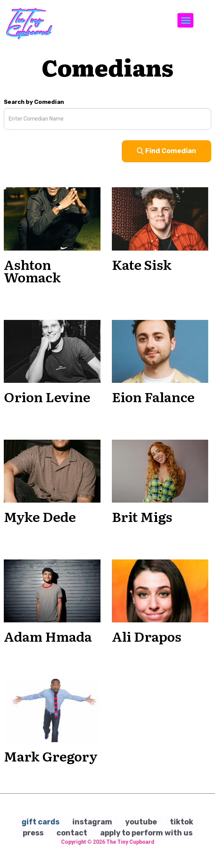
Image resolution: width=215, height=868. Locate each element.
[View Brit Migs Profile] (160, 471)
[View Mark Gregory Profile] (52, 710)
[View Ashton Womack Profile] (52, 219)
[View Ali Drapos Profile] (160, 591)
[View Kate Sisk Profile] (160, 219)
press (33, 833)
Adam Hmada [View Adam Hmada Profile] (48, 636)
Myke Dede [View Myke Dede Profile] (40, 516)
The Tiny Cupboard (130, 842)
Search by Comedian (34, 102)
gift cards (41, 822)
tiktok (182, 822)
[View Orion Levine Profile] (52, 351)
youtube (141, 822)
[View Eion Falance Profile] (160, 351)
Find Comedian (166, 151)
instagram (92, 822)
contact (72, 833)
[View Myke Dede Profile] (52, 471)
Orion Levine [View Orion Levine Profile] (47, 396)
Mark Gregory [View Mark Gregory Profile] (51, 756)
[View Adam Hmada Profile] (52, 591)
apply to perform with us (146, 833)
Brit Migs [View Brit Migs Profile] (142, 516)
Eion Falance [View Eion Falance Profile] (153, 396)
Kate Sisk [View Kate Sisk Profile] (142, 264)
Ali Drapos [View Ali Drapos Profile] (147, 636)
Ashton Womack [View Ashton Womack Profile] (32, 271)
